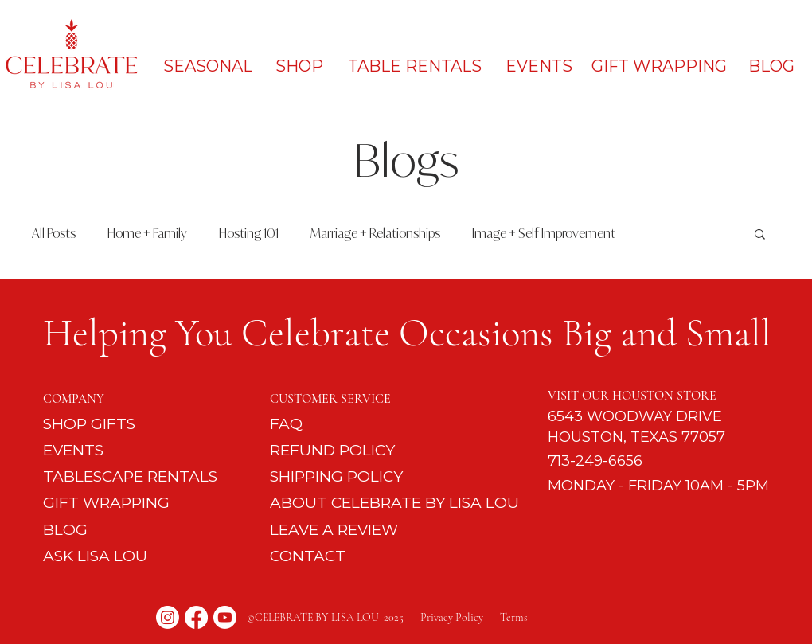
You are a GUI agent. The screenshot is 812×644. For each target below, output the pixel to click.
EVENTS (73, 450)
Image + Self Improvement (544, 233)
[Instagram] (168, 617)
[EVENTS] (539, 66)
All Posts (54, 233)
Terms (514, 617)
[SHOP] (300, 66)
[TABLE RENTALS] (415, 66)
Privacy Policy (460, 617)
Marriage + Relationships (375, 233)
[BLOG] (772, 66)
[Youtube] (225, 617)
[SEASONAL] (208, 66)
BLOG (65, 530)
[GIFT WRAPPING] (660, 66)
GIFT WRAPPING (106, 503)
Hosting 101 (249, 233)
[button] (760, 235)
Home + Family (147, 233)
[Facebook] (196, 617)
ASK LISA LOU (95, 556)
